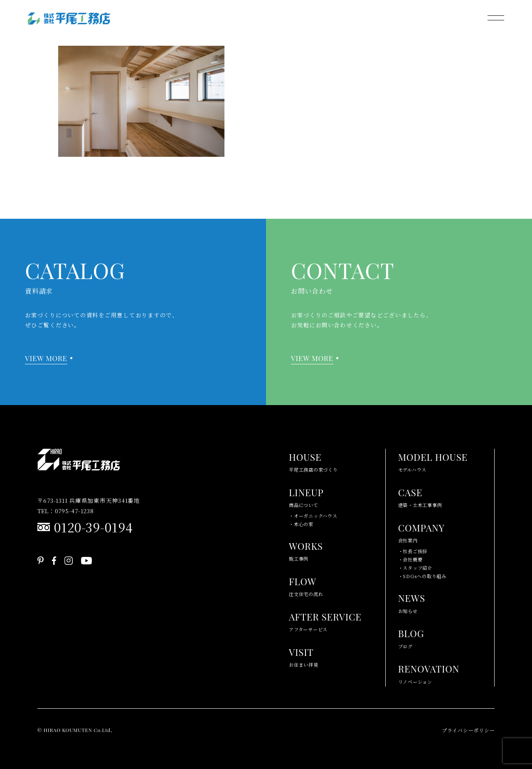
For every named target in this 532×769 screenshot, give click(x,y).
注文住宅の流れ (306, 585)
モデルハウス (433, 461)
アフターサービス (325, 621)
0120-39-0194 (94, 527)
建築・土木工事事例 (420, 496)
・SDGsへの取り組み (422, 576)
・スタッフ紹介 (415, 568)
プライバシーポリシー (468, 730)
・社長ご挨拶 (413, 551)
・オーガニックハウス (313, 516)
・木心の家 (301, 524)
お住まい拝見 (304, 656)
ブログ (411, 637)
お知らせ (412, 602)
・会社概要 (410, 559)
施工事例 (306, 550)
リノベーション (429, 673)
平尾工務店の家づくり (313, 461)
